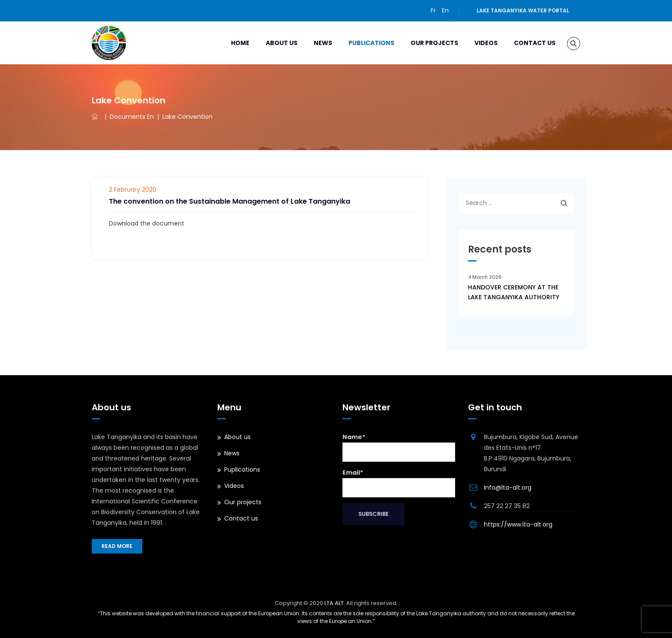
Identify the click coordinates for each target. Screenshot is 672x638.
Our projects (423, 43)
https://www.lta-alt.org (518, 524)
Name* (399, 447)
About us (270, 43)
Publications (360, 43)
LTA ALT (334, 603)
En (445, 10)
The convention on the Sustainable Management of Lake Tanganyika (229, 201)
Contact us (523, 43)
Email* (399, 483)
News (312, 43)
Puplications (242, 469)
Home (229, 43)
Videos (475, 43)
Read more (117, 546)
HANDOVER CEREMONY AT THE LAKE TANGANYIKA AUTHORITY (514, 292)
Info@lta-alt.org (508, 488)
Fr (433, 10)
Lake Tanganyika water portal (523, 11)
